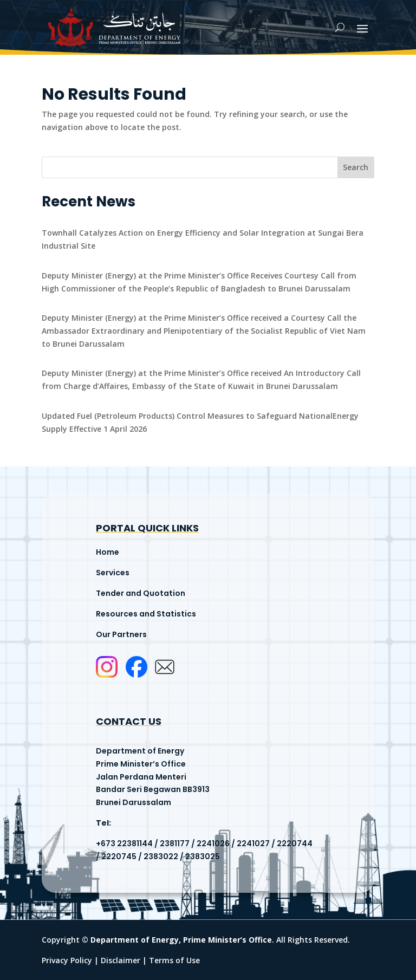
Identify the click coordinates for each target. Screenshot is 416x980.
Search (356, 167)
